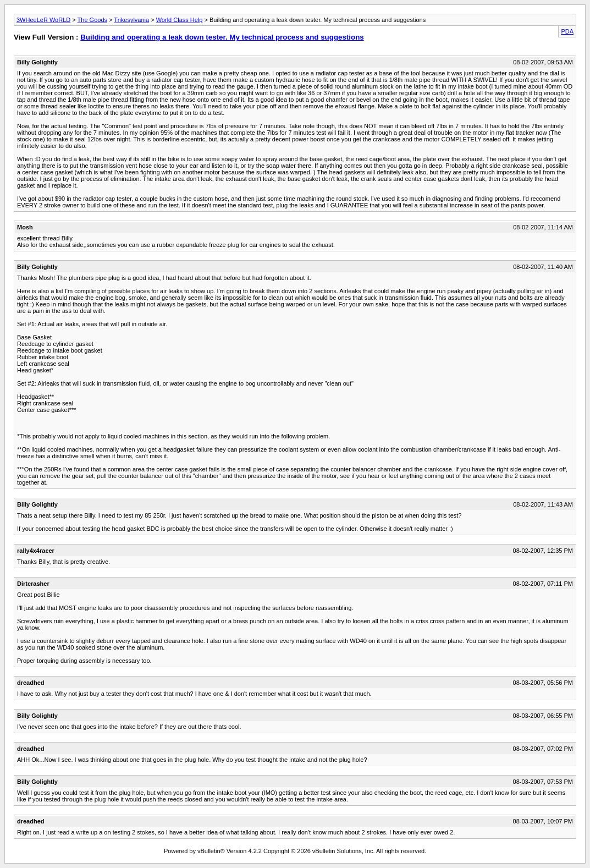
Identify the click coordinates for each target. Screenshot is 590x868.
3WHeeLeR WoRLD (43, 20)
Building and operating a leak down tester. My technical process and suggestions (222, 37)
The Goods (92, 20)
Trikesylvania (131, 20)
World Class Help (180, 20)
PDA (567, 31)
